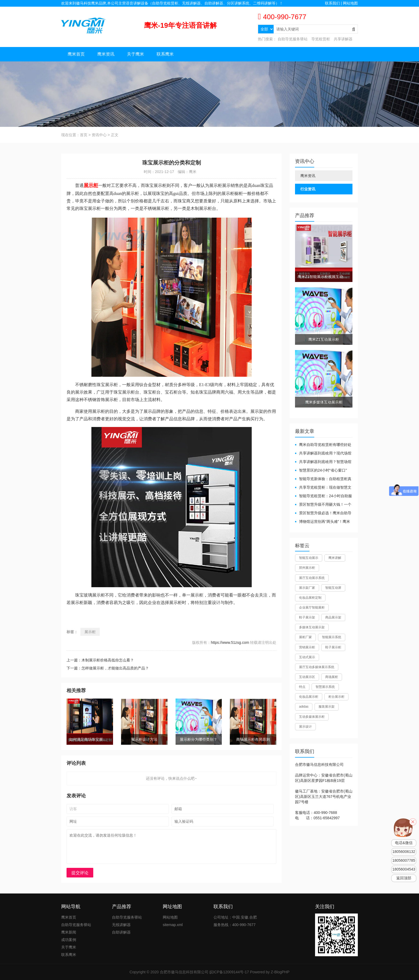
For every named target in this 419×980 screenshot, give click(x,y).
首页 (84, 135)
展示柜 (90, 632)
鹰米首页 (76, 54)
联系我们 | (334, 3)
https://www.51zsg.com (230, 642)
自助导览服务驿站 (293, 39)
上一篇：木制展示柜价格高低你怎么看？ (100, 660)
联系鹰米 (165, 54)
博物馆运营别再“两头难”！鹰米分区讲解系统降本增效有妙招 (323, 522)
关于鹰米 (135, 54)
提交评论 (80, 873)
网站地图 (350, 3)
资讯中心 (99, 135)
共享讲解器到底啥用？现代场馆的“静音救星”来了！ (323, 454)
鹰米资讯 (106, 54)
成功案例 (69, 940)
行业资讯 (308, 189)
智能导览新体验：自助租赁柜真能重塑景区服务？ (323, 479)
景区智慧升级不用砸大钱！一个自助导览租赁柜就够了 (323, 505)
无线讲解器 (121, 925)
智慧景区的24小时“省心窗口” (323, 470)
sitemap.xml (173, 925)
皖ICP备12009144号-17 (229, 972)
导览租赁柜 (321, 39)
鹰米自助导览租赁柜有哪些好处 (325, 445)
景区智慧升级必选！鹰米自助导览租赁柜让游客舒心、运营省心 (323, 513)
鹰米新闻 (69, 932)
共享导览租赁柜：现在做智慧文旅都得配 (323, 488)
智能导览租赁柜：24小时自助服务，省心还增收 (323, 496)
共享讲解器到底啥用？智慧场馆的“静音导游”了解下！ (323, 462)
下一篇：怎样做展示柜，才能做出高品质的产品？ (108, 668)
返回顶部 (404, 878)
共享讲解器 (343, 39)
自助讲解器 (121, 932)
